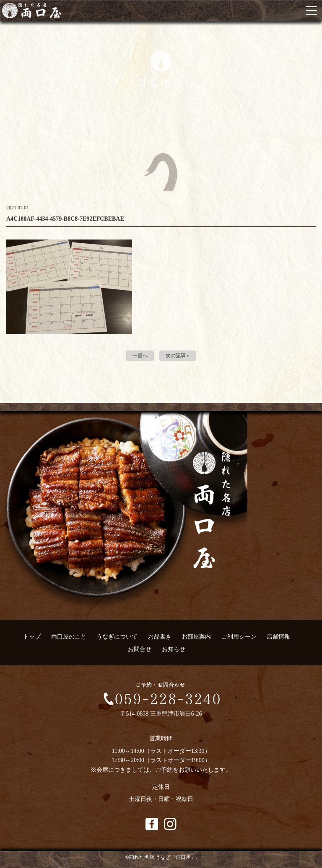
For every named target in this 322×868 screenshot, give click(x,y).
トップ (32, 637)
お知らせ (174, 649)
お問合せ (140, 649)
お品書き (160, 637)
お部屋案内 (196, 637)
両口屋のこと (69, 637)
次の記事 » (178, 355)
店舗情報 (278, 637)
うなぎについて (117, 637)
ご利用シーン (239, 637)
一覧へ (140, 355)
